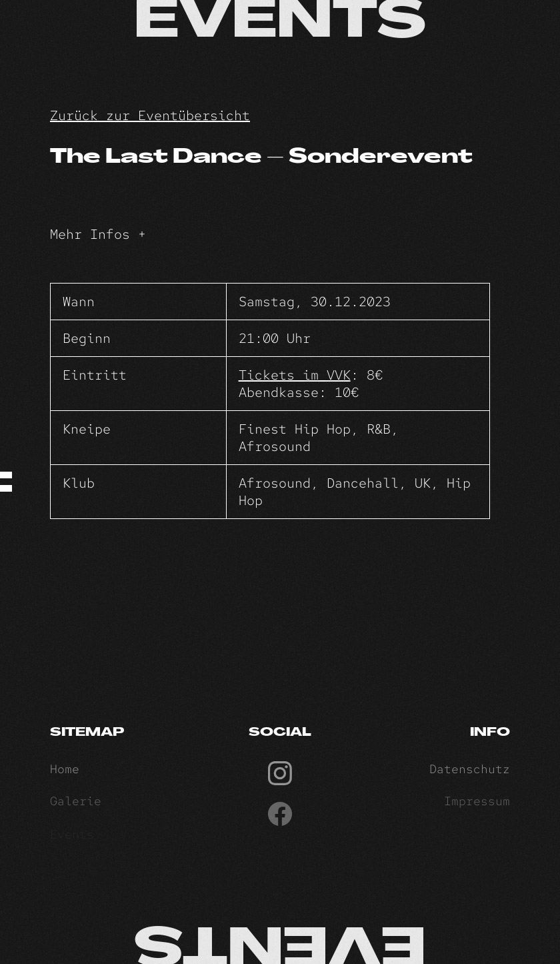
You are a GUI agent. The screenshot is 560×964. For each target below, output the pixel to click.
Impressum (477, 804)
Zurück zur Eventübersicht (150, 115)
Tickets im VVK (295, 375)
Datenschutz (470, 772)
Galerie (76, 804)
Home (65, 772)
